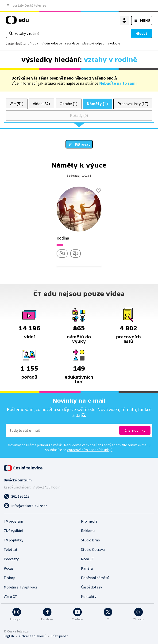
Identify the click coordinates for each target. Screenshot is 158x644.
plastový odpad (93, 43)
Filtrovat (82, 144)
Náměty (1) (97, 104)
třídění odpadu (52, 43)
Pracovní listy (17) (133, 104)
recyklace (72, 43)
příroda (33, 43)
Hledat (141, 33)
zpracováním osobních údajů (90, 450)
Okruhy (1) (69, 104)
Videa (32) (41, 104)
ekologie (114, 43)
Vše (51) (16, 104)
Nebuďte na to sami (118, 83)
